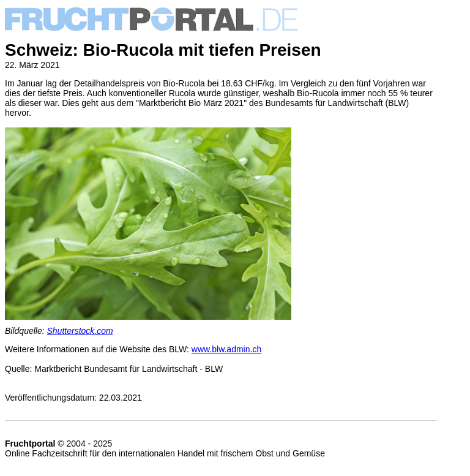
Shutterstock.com (80, 331)
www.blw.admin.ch (226, 349)
